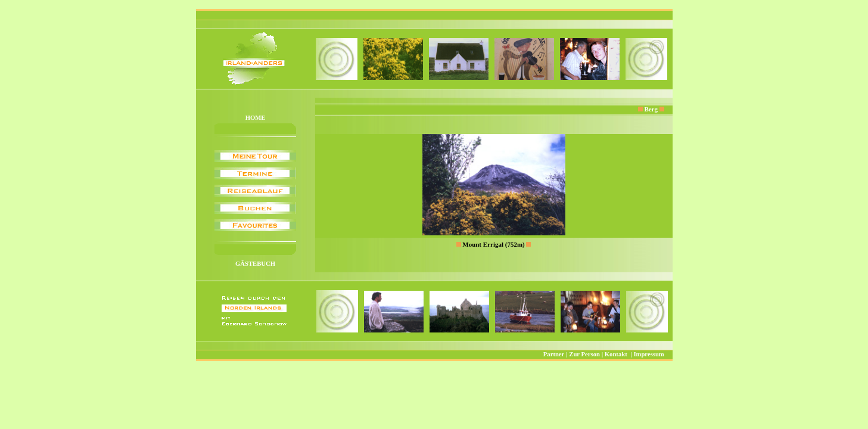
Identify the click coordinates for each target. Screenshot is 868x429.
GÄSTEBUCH (255, 264)
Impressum (648, 354)
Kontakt (616, 354)
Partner (554, 354)
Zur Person (584, 354)
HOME (256, 118)
